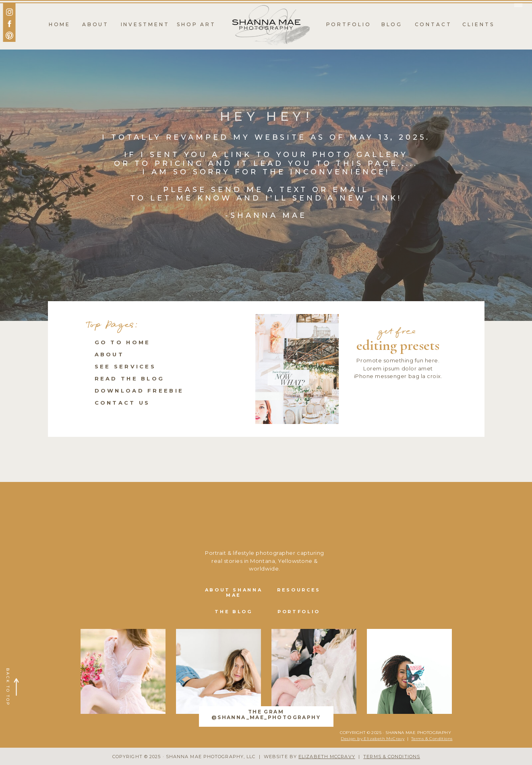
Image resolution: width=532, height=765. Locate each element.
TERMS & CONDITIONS (392, 757)
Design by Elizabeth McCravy (373, 739)
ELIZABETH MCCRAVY (327, 757)
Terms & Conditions (432, 739)
